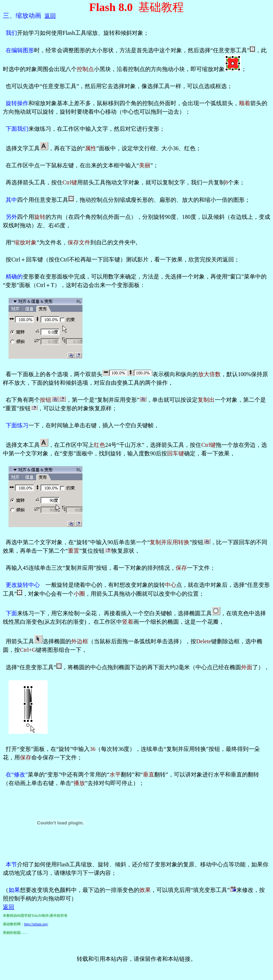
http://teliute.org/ (36, 924)
